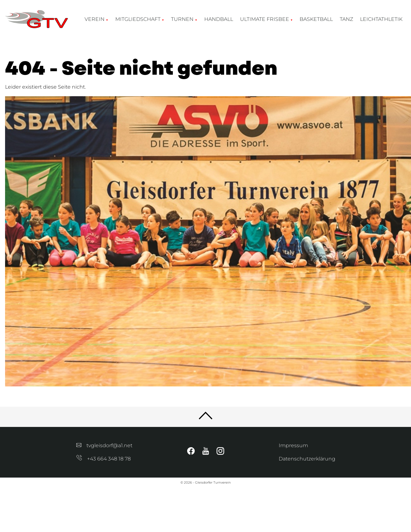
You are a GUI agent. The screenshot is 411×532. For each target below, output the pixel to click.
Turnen (182, 19)
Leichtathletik (381, 19)
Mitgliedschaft (138, 19)
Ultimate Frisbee (265, 19)
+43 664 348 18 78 (104, 459)
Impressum (293, 445)
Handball (219, 19)
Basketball (316, 19)
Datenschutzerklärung (307, 459)
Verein (95, 19)
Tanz (346, 19)
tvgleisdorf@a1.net (104, 445)
